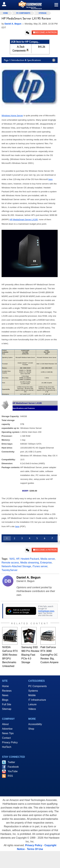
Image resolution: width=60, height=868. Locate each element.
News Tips (8, 733)
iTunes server (40, 566)
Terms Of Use (35, 849)
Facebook (13, 767)
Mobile (32, 695)
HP (18, 559)
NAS (12, 559)
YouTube (13, 771)
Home (5, 686)
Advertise (7, 729)
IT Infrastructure (37, 700)
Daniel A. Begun (29, 577)
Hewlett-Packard (30, 559)
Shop (31, 729)
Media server (48, 559)
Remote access (10, 563)
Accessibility (35, 724)
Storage (42, 13)
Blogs (5, 700)
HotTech (7, 747)
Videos (32, 709)
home (5, 13)
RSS (10, 776)
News (5, 695)
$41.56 (42, 47)
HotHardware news (46, 611)
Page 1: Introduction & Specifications (30, 60)
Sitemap (7, 709)
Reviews (7, 691)
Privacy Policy (10, 742)
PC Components (23, 13)
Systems (33, 691)
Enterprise (46, 563)
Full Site (7, 704)
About (5, 724)
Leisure (32, 704)
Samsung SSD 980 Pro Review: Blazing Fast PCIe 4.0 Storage (31, 655)
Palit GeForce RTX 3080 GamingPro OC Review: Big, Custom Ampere (49, 655)
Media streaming (30, 563)
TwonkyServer (10, 570)
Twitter (11, 762)
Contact (6, 738)
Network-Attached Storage (16, 566)
